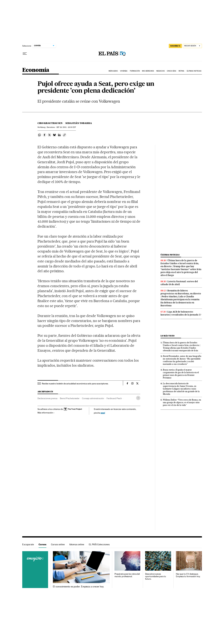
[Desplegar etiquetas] (138, 398)
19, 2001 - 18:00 (66, 127)
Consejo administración (93, 398)
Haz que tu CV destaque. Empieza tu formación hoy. (188, 575)
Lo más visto (168, 336)
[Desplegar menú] (25, 54)
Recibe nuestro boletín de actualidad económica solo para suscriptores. (75, 384)
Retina (181, 71)
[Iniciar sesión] (192, 46)
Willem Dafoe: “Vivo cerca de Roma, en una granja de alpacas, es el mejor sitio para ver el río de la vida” (182, 402)
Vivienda (124, 71)
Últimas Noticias (194, 71)
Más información (46, 413)
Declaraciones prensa (47, 398)
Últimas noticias (170, 255)
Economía (36, 70)
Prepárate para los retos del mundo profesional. (127, 575)
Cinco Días (171, 71)
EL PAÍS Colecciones (99, 544)
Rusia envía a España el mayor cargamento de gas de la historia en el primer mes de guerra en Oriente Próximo (181, 374)
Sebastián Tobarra (79, 123)
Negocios (160, 71)
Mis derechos (148, 71)
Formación (135, 71)
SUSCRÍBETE (175, 46)
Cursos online (58, 544)
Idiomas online (77, 544)
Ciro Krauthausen (50, 123)
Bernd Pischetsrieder (70, 398)
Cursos (42, 544)
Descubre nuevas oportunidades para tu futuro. (155, 576)
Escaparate (28, 544)
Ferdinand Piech (114, 398)
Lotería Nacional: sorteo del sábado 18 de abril (179, 283)
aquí (103, 413)
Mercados (113, 71)
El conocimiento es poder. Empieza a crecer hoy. (78, 587)
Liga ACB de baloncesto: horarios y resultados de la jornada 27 (181, 313)
